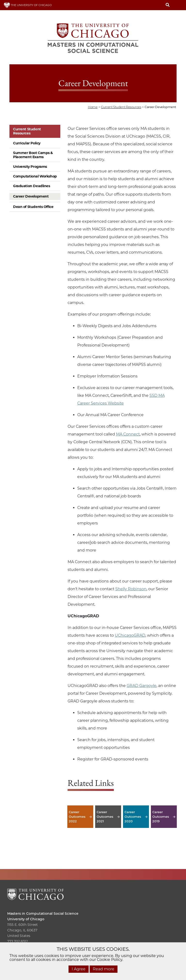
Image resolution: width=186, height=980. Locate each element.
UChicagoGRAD (130, 635)
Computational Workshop (35, 176)
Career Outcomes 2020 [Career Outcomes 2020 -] (136, 817)
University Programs (30, 167)
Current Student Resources (27, 131)
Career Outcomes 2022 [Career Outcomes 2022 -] (80, 817)
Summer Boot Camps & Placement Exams (33, 155)
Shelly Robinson (131, 589)
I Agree (79, 969)
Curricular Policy (27, 143)
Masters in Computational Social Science (43, 914)
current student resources (121, 107)
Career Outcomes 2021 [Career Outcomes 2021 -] (108, 817)
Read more (104, 969)
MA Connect (128, 434)
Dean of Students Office (33, 207)
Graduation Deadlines (32, 186)
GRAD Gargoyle (142, 686)
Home (93, 107)
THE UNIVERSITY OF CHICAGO (28, 5)
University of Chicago (26, 919)
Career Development (31, 196)
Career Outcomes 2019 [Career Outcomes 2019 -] (164, 817)
